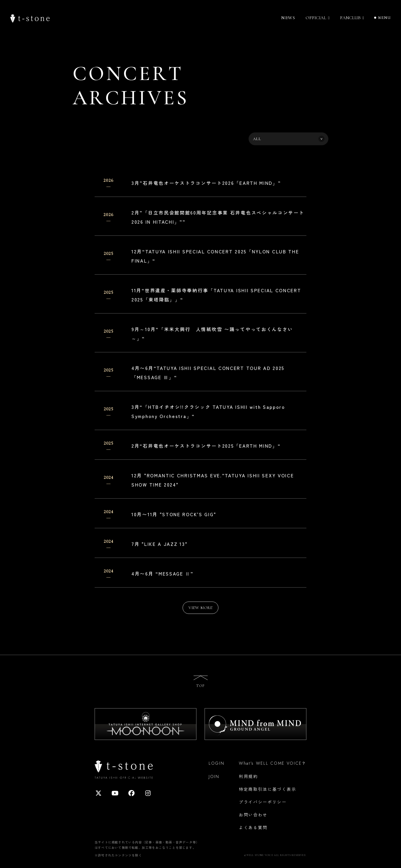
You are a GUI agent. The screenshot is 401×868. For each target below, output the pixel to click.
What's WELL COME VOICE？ (273, 763)
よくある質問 (253, 827)
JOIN (214, 777)
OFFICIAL (316, 18)
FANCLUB (350, 18)
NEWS (288, 18)
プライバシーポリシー (263, 802)
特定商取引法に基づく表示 (268, 789)
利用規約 (248, 776)
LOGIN (217, 763)
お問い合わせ (253, 815)
